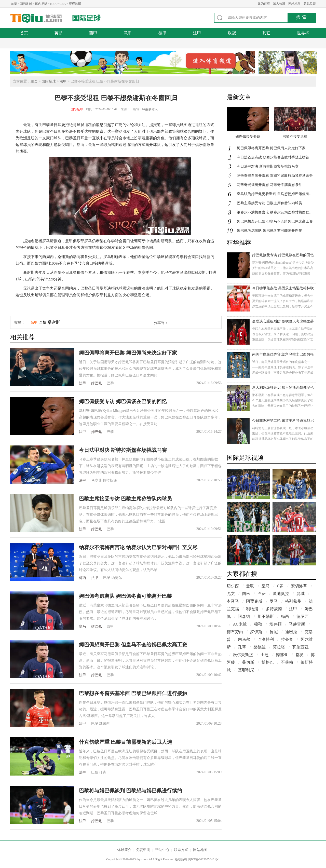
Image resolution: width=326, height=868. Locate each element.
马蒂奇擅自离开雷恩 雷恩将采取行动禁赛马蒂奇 (275, 176)
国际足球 (26, 4)
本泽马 (233, 601)
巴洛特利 (266, 639)
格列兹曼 (293, 601)
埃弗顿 (276, 624)
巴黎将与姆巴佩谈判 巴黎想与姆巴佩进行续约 (131, 791)
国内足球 (41, 4)
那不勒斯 (266, 616)
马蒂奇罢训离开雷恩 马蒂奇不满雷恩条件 (269, 185)
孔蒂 (242, 647)
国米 (246, 594)
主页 (34, 81)
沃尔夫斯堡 (243, 655)
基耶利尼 (246, 670)
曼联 (250, 586)
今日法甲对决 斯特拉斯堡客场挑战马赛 (123, 450)
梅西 (83, 578)
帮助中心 (162, 850)
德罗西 (303, 616)
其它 (266, 33)
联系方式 (181, 850)
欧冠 (232, 33)
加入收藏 (279, 4)
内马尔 (244, 639)
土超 (265, 655)
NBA (53, 4)
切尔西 (233, 586)
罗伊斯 (256, 632)
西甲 (93, 33)
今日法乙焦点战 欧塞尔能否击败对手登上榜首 (273, 157)
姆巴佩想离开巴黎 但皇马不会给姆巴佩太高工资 (133, 645)
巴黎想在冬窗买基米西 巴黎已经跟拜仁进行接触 (133, 693)
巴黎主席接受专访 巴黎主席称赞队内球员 (125, 499)
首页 (14, 4)
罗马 (274, 601)
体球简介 (124, 850)
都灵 (300, 655)
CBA (63, 4)
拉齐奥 (287, 639)
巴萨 (262, 594)
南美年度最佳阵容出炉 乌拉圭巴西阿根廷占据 (283, 355)
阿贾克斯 (254, 601)
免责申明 (143, 850)
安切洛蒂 (299, 586)
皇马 (83, 626)
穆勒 (258, 624)
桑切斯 (248, 662)
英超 (59, 33)
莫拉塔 (279, 647)
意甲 (128, 33)
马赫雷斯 (297, 624)
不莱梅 (287, 662)
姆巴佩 (97, 383)
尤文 (231, 594)
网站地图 (294, 4)
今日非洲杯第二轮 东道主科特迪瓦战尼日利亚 (283, 421)
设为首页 (264, 4)
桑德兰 (260, 647)
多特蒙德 (274, 609)
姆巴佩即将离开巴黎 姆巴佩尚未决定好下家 (128, 353)
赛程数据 (75, 4)
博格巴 (268, 662)
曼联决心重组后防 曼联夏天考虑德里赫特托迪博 (283, 322)
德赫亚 (282, 655)
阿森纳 (244, 616)
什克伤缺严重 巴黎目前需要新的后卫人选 (125, 742)
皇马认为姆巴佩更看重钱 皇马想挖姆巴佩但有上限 (277, 194)
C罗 (280, 586)
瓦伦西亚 (301, 647)
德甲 (162, 33)
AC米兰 (240, 624)
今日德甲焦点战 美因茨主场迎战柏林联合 (283, 289)
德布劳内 (235, 632)
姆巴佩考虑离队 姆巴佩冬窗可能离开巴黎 (125, 596)
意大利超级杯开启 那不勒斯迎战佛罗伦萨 (283, 388)
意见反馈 (310, 4)
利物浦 (252, 609)
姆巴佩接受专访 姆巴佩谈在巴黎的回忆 (123, 401)
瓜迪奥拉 (281, 594)
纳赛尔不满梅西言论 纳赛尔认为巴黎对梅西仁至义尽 (138, 547)
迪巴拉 (291, 632)
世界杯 (303, 33)
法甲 (197, 33)
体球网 (36, 18)
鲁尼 (274, 632)
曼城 (301, 594)
